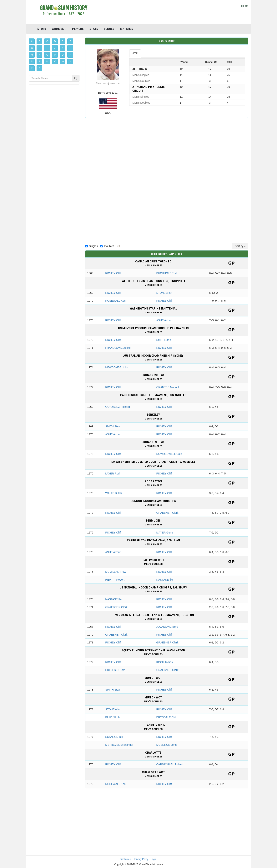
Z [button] (39, 68)
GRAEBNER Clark (167, 513)
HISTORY (40, 29)
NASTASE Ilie (164, 580)
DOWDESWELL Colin (169, 454)
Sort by (240, 246)
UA (247, 6)
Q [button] (63, 55)
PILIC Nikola (113, 717)
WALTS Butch (113, 493)
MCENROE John (166, 745)
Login (154, 859)
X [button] (70, 62)
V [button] (55, 62)
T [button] (39, 62)
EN (242, 6)
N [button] (40, 55)
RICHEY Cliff (113, 273)
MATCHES (127, 29)
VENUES (109, 29)
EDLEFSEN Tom (115, 670)
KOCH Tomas (164, 662)
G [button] (32, 48)
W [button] (63, 62)
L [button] (70, 48)
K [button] (63, 48)
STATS (94, 29)
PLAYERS (78, 29)
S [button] (32, 62)
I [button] (47, 48)
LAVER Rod (112, 474)
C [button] (47, 41)
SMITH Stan (164, 340)
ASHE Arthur (164, 320)
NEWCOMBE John (117, 367)
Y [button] (32, 68)
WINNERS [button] (59, 29)
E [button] (63, 41)
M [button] (32, 55)
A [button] (32, 41)
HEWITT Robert (115, 580)
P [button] (55, 55)
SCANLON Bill (114, 737)
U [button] (47, 62)
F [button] (70, 41)
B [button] (39, 41)
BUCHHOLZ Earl (166, 273)
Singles (92, 246)
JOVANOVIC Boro (167, 627)
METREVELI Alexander (119, 745)
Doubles (107, 246)
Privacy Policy (141, 859)
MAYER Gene (165, 533)
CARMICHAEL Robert (169, 764)
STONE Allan (164, 293)
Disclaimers (126, 859)
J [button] (55, 48)
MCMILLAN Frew (116, 572)
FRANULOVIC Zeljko (118, 348)
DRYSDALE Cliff (166, 717)
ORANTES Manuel (167, 387)
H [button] (40, 48)
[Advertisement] (167, 12)
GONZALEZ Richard (118, 407)
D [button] (55, 41)
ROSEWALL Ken (115, 301)
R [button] (70, 55)
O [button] (47, 55)
